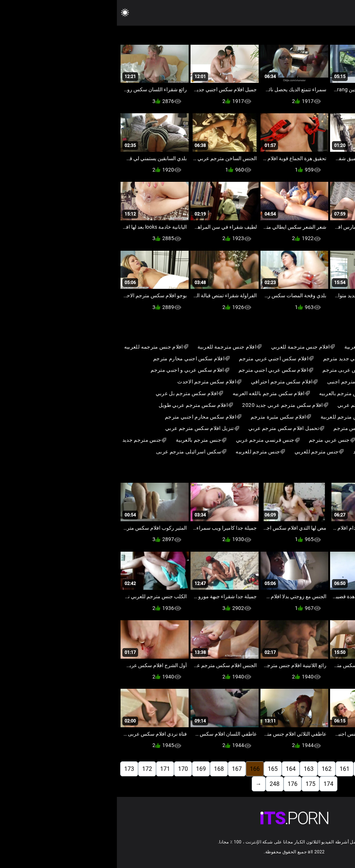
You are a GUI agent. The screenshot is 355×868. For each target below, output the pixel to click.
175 (194, 784)
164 (174, 769)
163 (192, 769)
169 (84, 769)
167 (120, 769)
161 (228, 769)
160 (246, 769)
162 (210, 769)
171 (48, 769)
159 (264, 769)
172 (30, 769)
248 (158, 784)
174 (212, 784)
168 (102, 769)
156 (317, 769)
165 (156, 769)
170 (66, 769)
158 (282, 769)
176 (176, 784)
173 (12, 769)
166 (138, 769)
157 (299, 769)
